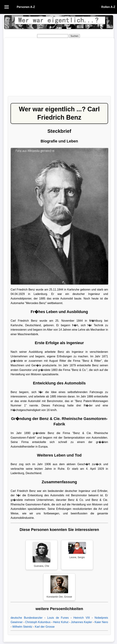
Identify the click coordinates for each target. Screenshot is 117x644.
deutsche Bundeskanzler (27, 618)
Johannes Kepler (81, 622)
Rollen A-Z (108, 7)
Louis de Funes (58, 618)
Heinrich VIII (82, 618)
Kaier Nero (101, 622)
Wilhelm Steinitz (22, 627)
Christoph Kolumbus (38, 622)
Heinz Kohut (61, 622)
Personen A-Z (26, 7)
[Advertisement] (59, 69)
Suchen (75, 36)
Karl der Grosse (45, 627)
